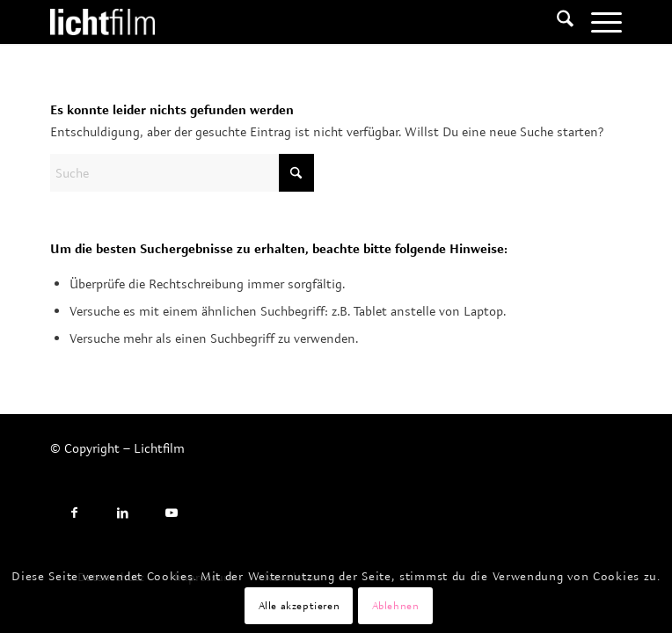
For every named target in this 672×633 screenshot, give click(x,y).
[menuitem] (556, 22)
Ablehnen (396, 605)
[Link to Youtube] (171, 513)
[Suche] (556, 22)
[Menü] (598, 22)
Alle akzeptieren (299, 605)
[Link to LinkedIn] (123, 513)
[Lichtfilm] (279, 22)
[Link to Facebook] (74, 513)
